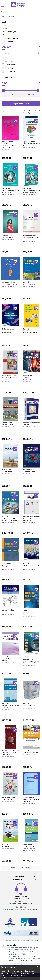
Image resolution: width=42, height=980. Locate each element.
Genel (5, 28)
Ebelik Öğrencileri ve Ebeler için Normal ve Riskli (10, 191)
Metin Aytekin (28, 610)
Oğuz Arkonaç (28, 797)
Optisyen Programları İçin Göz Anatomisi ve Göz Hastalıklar (31, 662)
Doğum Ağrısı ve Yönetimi (10, 284)
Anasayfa (5, 12)
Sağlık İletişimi (8, 35)
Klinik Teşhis (26, 425)
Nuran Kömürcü (8, 282)
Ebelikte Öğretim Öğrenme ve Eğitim (31, 238)
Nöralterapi (5, 612)
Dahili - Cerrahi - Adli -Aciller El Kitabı (30, 519)
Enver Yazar (28, 844)
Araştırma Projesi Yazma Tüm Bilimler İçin (30, 613)
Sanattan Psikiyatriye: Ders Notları (31, 566)
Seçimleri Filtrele (21, 104)
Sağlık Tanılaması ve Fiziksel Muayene (10, 660)
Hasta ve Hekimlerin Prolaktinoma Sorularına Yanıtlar (9, 566)
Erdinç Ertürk (7, 563)
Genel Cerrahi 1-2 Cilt (29, 706)
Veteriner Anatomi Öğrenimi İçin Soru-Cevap (10, 707)
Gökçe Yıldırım (8, 469)
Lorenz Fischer (8, 610)
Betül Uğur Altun (9, 797)
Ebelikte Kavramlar (8, 237)
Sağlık (4, 22)
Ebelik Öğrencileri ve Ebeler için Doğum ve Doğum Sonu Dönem (31, 191)
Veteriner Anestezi (7, 425)
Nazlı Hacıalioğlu (29, 235)
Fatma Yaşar (8, 68)
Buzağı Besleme (7, 846)
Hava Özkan (7, 235)
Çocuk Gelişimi (8, 41)
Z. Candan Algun (8, 329)
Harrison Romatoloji (29, 284)
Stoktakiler (7, 77)
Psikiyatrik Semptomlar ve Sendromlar (31, 800)
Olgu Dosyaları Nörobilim (31, 753)
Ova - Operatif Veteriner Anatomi (9, 379)
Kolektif (6, 58)
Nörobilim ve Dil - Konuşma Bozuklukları (31, 144)
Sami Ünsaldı (7, 423)
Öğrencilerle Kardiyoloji (30, 471)
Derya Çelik (27, 376)
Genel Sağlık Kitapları (10, 38)
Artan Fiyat (24, 112)
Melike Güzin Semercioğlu (28, 658)
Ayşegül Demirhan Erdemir (9, 143)
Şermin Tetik (8, 61)
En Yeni (35, 112)
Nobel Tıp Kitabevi (8, 150)
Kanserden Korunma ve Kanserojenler (9, 753)
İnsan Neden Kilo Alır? (9, 799)
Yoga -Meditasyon (9, 32)
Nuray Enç (6, 657)
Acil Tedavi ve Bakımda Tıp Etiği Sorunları (10, 147)
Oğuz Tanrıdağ (29, 142)
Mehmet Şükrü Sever (31, 423)
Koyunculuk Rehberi (8, 471)
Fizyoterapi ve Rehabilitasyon (6, 332)
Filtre (11, 111)
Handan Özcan (8, 188)
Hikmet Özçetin (9, 65)
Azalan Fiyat (30, 112)
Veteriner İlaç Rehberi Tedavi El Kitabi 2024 (29, 847)
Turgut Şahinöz (9, 71)
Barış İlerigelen (29, 469)
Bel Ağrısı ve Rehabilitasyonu (28, 379)
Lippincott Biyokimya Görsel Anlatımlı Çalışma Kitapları (10, 519)
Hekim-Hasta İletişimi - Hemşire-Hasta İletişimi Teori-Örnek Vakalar (30, 332)
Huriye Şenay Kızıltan (10, 751)
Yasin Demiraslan (9, 376)
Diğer (5, 25)
